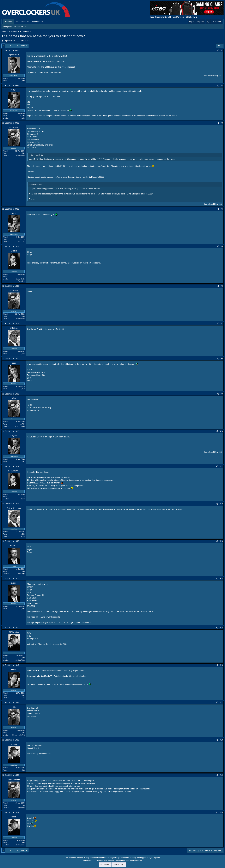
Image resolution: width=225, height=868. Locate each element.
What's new (21, 22)
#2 (222, 86)
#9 (222, 394)
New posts (7, 26)
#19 (221, 775)
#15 (221, 628)
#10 (221, 431)
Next (23, 46)
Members (36, 22)
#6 (222, 286)
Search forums (20, 26)
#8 (222, 359)
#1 (222, 50)
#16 (221, 665)
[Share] (218, 50)
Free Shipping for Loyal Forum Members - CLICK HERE (174, 17)
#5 (222, 246)
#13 (221, 541)
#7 (222, 324)
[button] (28, 22)
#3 (222, 123)
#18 (221, 740)
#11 (221, 466)
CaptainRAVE (10, 41)
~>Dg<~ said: (34, 155)
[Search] (216, 22)
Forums (8, 22)
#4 (222, 209)
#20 (221, 812)
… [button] (14, 46)
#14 (221, 579)
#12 (221, 504)
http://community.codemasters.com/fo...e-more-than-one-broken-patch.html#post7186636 (66, 177)
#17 (221, 703)
